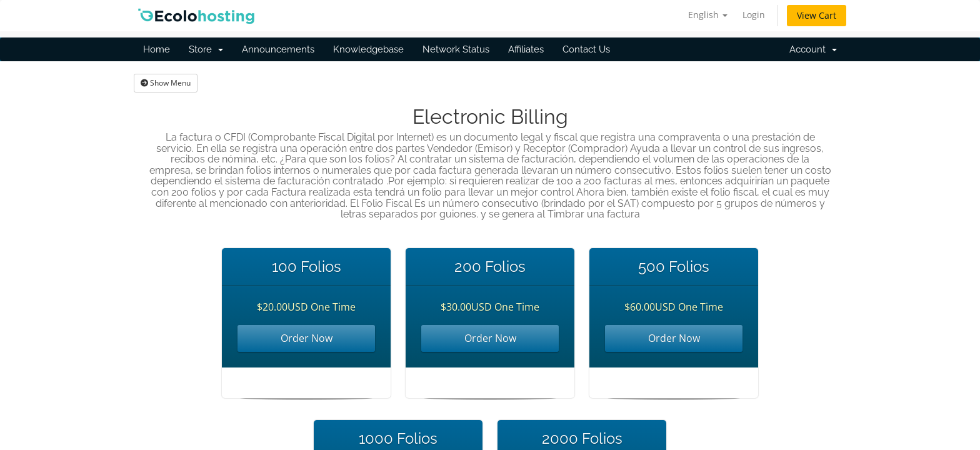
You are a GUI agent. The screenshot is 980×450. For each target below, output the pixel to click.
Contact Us (586, 49)
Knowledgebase (368, 49)
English (708, 15)
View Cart (817, 15)
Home (157, 49)
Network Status (456, 49)
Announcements (278, 49)
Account (813, 49)
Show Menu (166, 83)
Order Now (307, 338)
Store (206, 49)
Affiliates (526, 49)
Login (754, 15)
